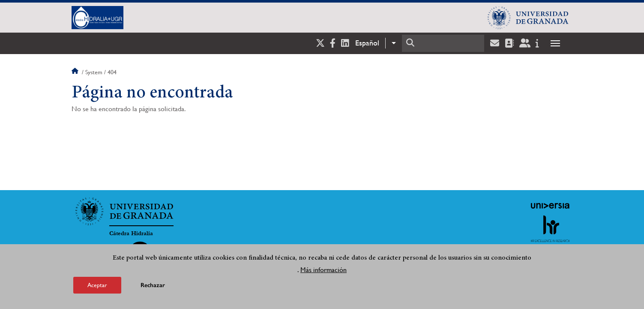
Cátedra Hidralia (131, 233)
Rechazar (153, 285)
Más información (323, 270)
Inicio (76, 72)
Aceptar (97, 285)
